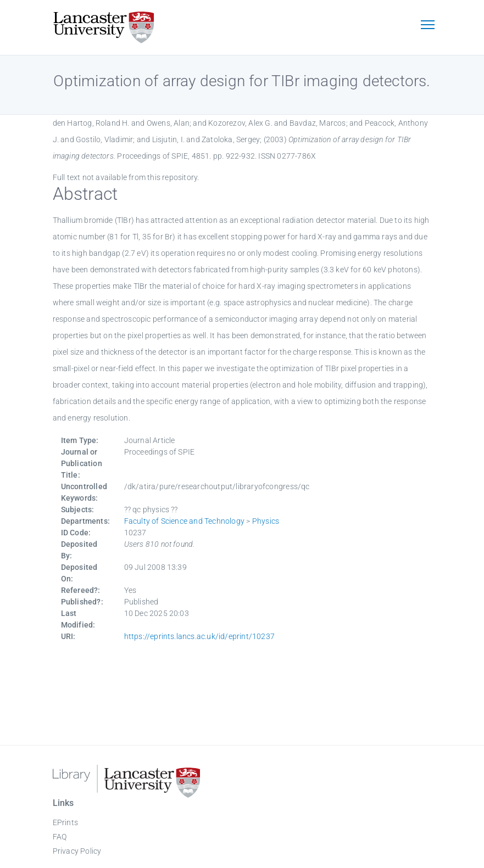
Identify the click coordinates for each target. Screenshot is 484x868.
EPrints (65, 822)
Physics (266, 521)
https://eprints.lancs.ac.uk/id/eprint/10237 (200, 636)
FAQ (60, 837)
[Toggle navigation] (428, 26)
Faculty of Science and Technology (185, 521)
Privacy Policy (77, 851)
